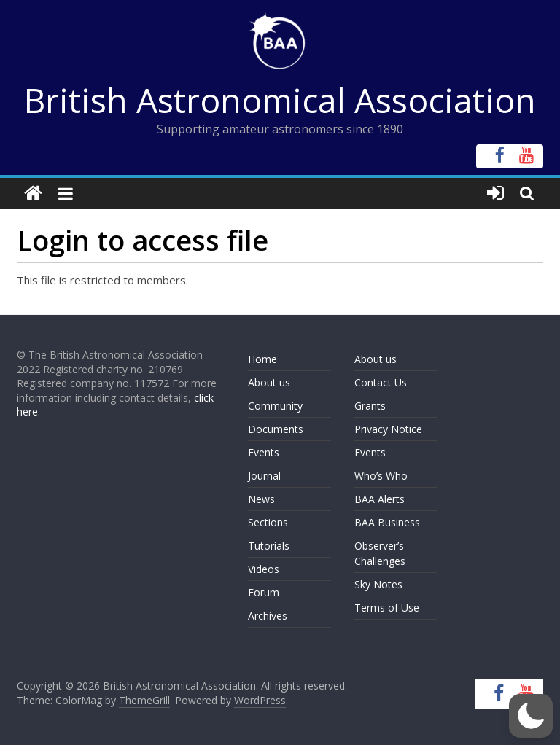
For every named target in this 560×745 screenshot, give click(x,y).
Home (262, 359)
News (261, 499)
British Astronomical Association (280, 100)
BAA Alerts (380, 499)
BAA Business (387, 522)
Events (264, 452)
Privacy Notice (388, 429)
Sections (268, 522)
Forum (264, 592)
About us (269, 382)
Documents (276, 429)
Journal (264, 476)
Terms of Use (387, 608)
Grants (370, 406)
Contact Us (381, 382)
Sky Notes (378, 584)
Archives (268, 616)
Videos (264, 569)
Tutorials (269, 546)
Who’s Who (381, 476)
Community (275, 406)
